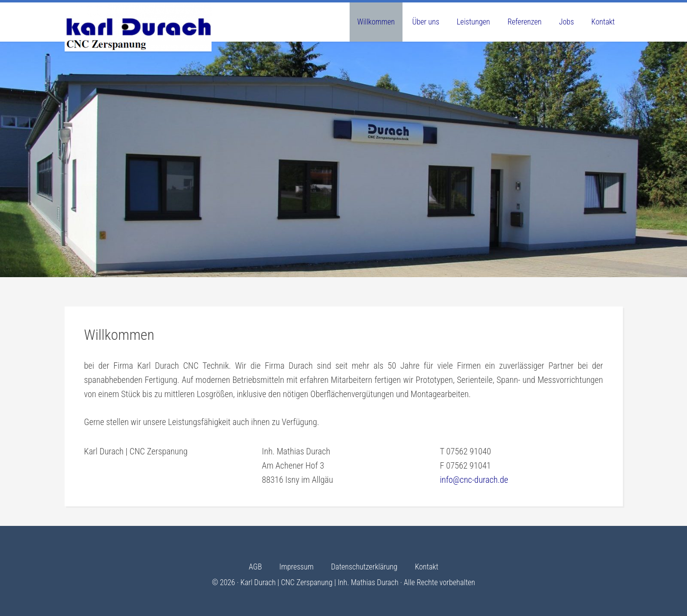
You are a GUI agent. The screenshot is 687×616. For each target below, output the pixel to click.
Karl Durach (138, 27)
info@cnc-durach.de (474, 480)
